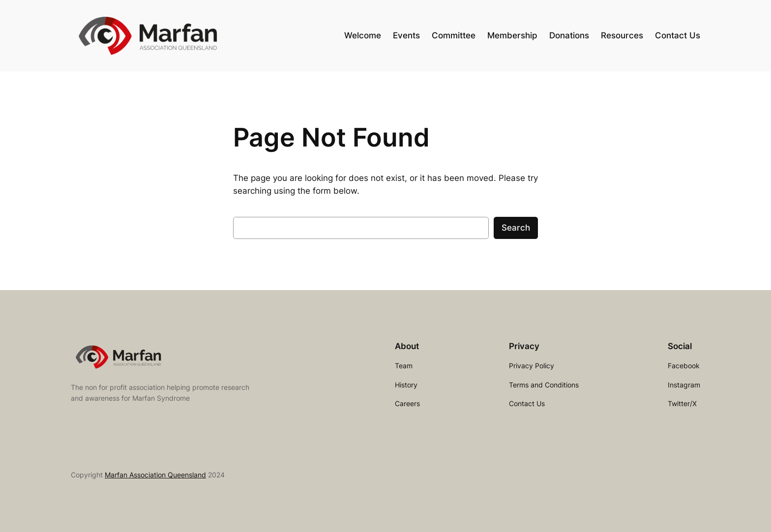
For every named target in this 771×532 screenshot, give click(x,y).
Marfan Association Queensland (155, 475)
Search (516, 228)
